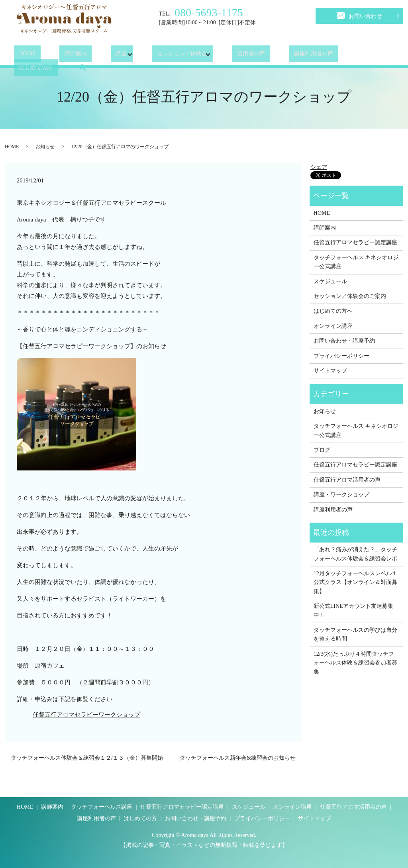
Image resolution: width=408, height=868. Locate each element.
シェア (319, 167)
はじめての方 (334, 56)
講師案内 (61, 56)
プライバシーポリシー (341, 356)
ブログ (322, 450)
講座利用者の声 (279, 56)
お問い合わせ (359, 15)
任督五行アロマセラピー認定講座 (355, 242)
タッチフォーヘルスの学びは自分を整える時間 (355, 634)
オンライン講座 (333, 326)
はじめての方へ (333, 311)
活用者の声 (226, 56)
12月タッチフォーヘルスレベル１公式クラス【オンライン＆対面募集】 (355, 582)
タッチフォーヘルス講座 (102, 807)
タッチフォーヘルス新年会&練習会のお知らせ (238, 758)
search (376, 55)
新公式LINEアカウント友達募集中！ (353, 610)
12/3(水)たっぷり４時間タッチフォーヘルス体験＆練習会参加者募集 (355, 663)
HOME (23, 56)
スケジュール (330, 281)
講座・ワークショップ (341, 495)
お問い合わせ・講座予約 (344, 341)
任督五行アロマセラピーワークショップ (86, 715)
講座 (96, 56)
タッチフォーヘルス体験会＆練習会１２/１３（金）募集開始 (87, 758)
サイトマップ (330, 371)
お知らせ (45, 147)
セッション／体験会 (157, 56)
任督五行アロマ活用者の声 (347, 480)
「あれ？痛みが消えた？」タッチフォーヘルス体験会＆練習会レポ (356, 554)
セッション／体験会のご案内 (350, 296)
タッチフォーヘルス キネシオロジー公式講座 (356, 262)
